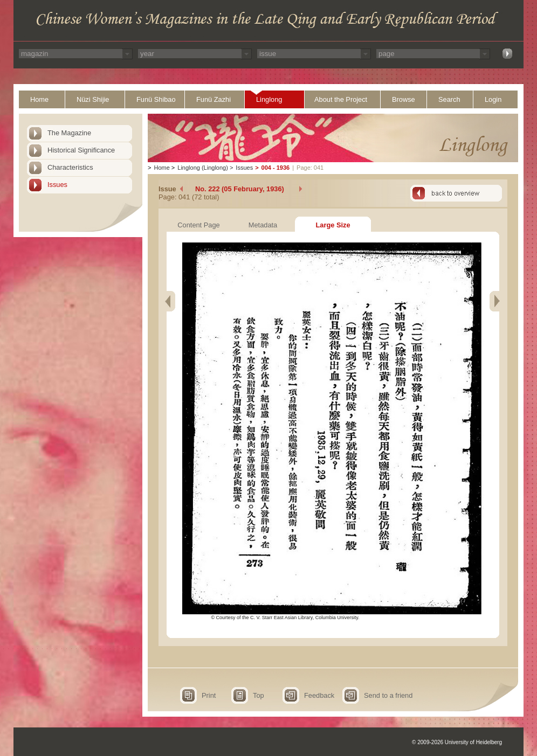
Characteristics (70, 167)
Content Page (198, 225)
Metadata (263, 225)
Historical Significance (81, 150)
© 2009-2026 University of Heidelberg (457, 742)
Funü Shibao (156, 99)
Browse (404, 99)
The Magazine (69, 133)
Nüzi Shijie (93, 99)
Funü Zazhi (214, 99)
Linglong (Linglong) (203, 168)
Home (39, 99)
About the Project (341, 99)
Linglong (269, 99)
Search (449, 99)
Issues (57, 185)
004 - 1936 (276, 168)
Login (493, 99)
